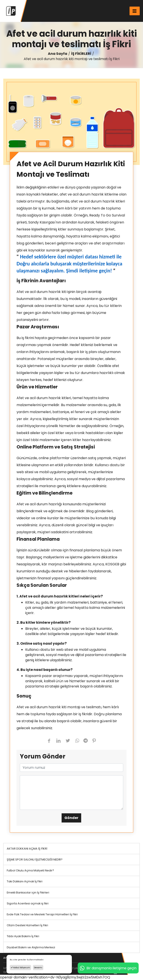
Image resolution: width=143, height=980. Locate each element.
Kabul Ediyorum (20, 967)
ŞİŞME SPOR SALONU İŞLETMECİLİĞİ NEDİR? (35, 860)
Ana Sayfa (58, 54)
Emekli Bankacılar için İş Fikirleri (28, 893)
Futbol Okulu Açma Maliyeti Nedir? (30, 870)
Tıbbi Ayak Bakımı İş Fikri (23, 936)
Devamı (38, 967)
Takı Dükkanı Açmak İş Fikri (25, 881)
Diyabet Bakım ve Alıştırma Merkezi (31, 947)
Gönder (71, 818)
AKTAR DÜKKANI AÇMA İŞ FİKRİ (27, 849)
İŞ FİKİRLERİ (81, 54)
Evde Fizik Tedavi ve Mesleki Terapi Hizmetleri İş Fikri (42, 914)
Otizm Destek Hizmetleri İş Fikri (27, 925)
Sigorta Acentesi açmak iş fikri (28, 903)
